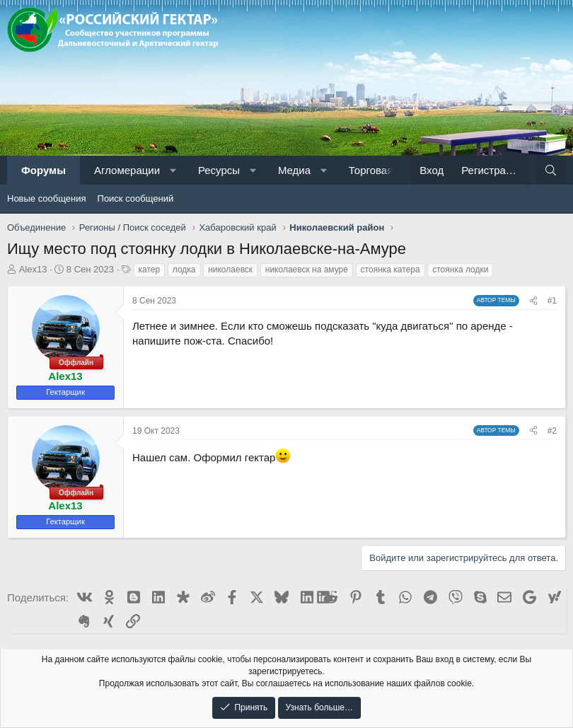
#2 (552, 431)
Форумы (44, 170)
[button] (173, 170)
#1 (552, 301)
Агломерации (127, 170)
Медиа (294, 170)
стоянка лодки (460, 270)
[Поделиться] (533, 301)
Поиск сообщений (136, 198)
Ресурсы (219, 170)
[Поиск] (551, 170)
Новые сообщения (47, 198)
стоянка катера (390, 270)
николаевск (230, 270)
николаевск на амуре (307, 270)
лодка (184, 270)
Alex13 (33, 269)
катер (150, 270)
